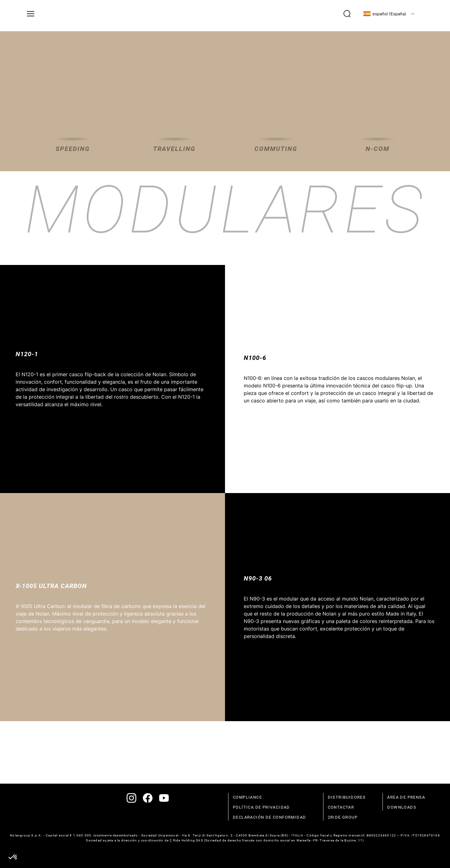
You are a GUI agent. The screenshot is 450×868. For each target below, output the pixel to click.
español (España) (385, 14)
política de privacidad (261, 807)
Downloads (402, 807)
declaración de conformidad (269, 817)
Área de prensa (406, 797)
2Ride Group (343, 817)
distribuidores (347, 797)
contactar (341, 807)
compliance (247, 797)
